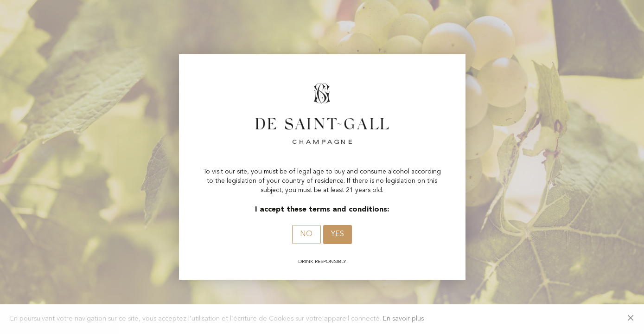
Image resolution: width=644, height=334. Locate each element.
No (306, 234)
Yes (338, 234)
